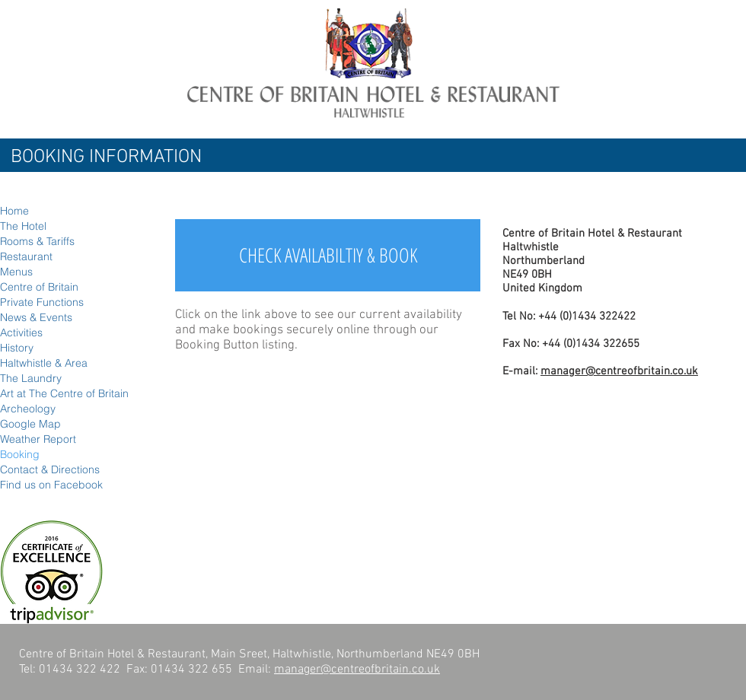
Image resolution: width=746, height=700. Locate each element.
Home (14, 211)
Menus (16, 272)
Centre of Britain (39, 287)
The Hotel (23, 226)
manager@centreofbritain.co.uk (619, 371)
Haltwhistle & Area (44, 363)
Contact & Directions (50, 469)
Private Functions (42, 302)
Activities (21, 332)
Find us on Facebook (51, 485)
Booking (20, 454)
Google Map (30, 424)
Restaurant (26, 256)
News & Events (36, 317)
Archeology (28, 409)
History (17, 348)
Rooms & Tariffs (37, 241)
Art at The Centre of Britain (64, 393)
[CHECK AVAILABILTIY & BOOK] (328, 255)
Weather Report (38, 439)
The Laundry (31, 378)
